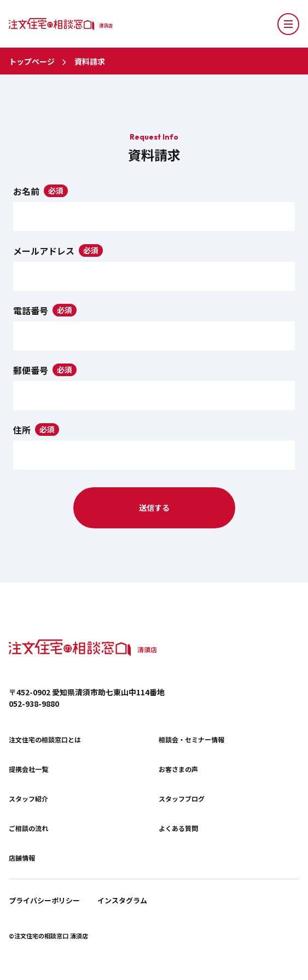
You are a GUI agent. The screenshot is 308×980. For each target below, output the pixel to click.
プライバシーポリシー (44, 900)
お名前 (26, 191)
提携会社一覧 (28, 769)
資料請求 (90, 61)
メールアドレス (44, 251)
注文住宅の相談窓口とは (45, 740)
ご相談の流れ (28, 828)
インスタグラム (122, 900)
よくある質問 (178, 828)
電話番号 (31, 310)
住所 (22, 430)
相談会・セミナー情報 (191, 740)
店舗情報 (22, 858)
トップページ (32, 61)
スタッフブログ (182, 799)
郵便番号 (31, 370)
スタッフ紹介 (28, 799)
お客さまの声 (178, 769)
